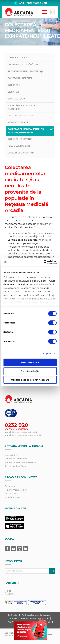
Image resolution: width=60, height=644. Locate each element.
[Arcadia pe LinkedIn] (26, 549)
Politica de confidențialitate (35, 618)
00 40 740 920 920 (16, 429)
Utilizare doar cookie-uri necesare (30, 380)
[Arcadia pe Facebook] (7, 549)
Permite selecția (30, 371)
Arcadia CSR (11, 494)
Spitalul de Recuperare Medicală (21, 462)
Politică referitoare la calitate (36, 615)
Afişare (47, 353)
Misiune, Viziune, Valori (16, 490)
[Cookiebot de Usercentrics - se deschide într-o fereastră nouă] (44, 262)
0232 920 (41, 3)
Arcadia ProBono (13, 497)
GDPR (11, 622)
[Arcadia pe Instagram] (20, 549)
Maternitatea (11, 455)
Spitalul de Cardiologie (16, 459)
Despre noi (10, 486)
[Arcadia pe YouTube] (13, 549)
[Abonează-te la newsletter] (52, 571)
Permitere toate (30, 362)
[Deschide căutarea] (52, 12)
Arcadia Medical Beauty (16, 466)
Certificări (13, 615)
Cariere (14, 618)
